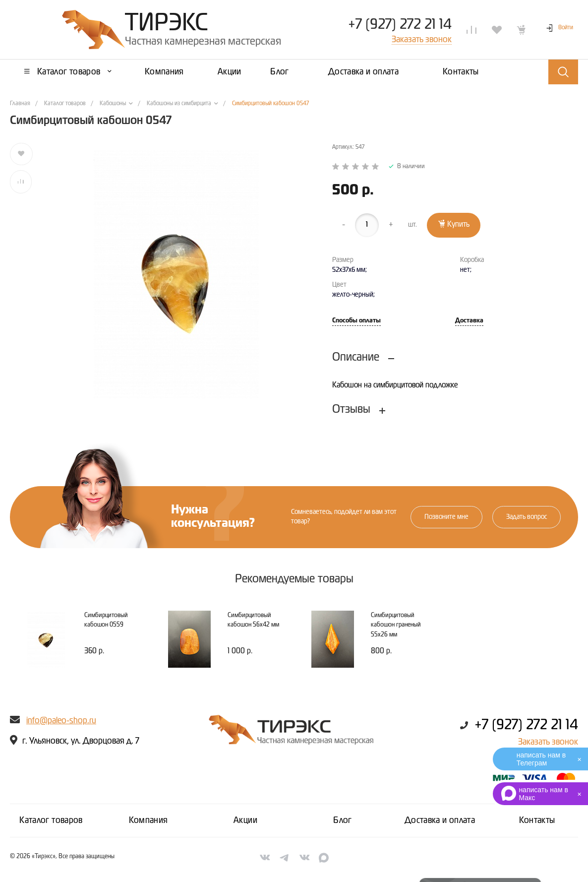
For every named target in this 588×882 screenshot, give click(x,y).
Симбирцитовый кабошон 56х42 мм (253, 620)
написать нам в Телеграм (541, 759)
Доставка (469, 321)
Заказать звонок (548, 742)
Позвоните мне (446, 517)
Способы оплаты (356, 321)
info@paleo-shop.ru (61, 721)
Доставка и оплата (440, 820)
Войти (566, 28)
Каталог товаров (51, 820)
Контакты (537, 820)
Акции (245, 820)
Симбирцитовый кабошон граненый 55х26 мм (396, 625)
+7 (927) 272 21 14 (400, 25)
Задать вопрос (527, 517)
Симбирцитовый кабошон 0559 (106, 620)
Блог (342, 820)
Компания (148, 820)
